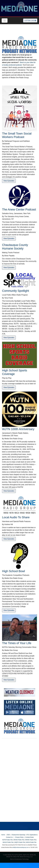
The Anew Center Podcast (19, 209)
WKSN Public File (19, 840)
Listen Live (30, 21)
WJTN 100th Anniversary (18, 429)
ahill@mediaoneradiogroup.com (21, 847)
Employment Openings (18, 835)
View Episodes (9, 181)
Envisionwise (18, 859)
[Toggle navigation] (5, 21)
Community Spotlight (15, 291)
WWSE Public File (31, 840)
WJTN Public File (7, 840)
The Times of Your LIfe (17, 643)
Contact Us (9, 837)
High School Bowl (13, 571)
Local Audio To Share (16, 517)
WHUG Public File (8, 842)
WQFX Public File (20, 842)
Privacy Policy (19, 837)
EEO (9, 835)
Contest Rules (29, 837)
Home (3, 835)
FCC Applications (32, 835)
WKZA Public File (31, 842)
